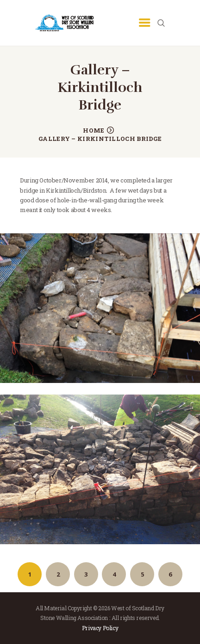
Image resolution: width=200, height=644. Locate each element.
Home (94, 130)
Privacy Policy (100, 628)
